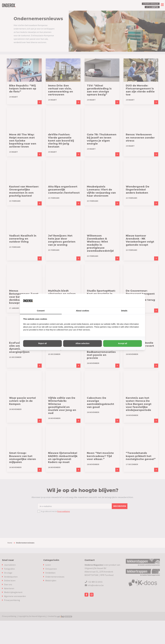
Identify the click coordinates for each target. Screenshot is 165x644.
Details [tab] (124, 311)
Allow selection (82, 344)
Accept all (123, 344)
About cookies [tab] (82, 311)
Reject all (42, 344)
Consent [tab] (41, 311)
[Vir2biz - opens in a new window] (138, 301)
